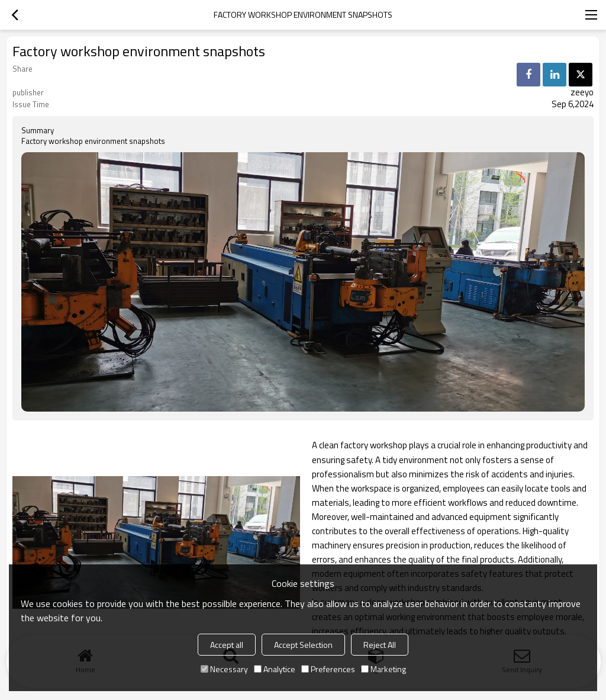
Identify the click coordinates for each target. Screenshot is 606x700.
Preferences (328, 669)
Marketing (383, 669)
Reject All (380, 645)
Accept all (227, 645)
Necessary (224, 669)
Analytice (275, 669)
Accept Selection (303, 645)
